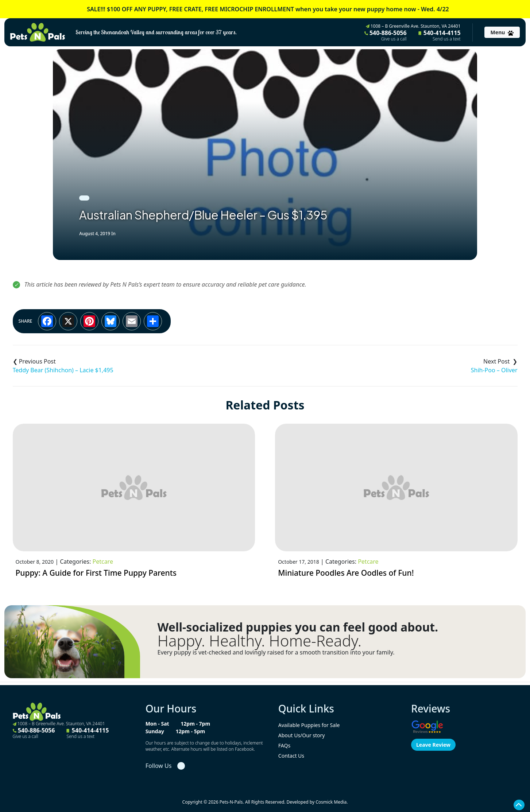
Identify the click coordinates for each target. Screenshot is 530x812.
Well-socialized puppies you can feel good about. (298, 627)
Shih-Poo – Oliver (494, 370)
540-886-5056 (386, 35)
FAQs (284, 745)
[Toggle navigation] (502, 32)
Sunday (155, 731)
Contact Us (291, 756)
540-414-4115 (440, 35)
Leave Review (433, 745)
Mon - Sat (157, 724)
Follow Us (159, 766)
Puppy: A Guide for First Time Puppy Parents (96, 573)
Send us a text (447, 39)
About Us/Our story (302, 735)
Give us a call (394, 39)
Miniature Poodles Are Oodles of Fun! (346, 573)
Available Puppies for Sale (309, 725)
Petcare (102, 562)
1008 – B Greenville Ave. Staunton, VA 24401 (413, 26)
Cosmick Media (331, 802)
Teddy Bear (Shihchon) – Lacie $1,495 (63, 370)
